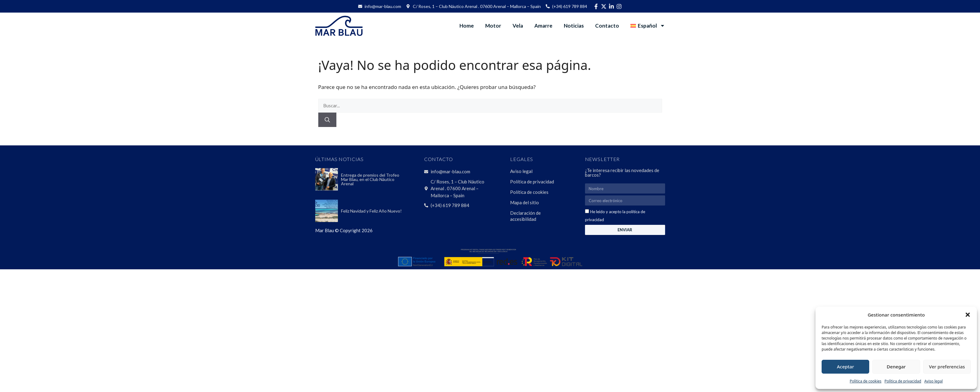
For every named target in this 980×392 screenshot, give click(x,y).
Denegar (896, 367)
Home (467, 26)
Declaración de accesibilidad (525, 216)
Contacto (607, 26)
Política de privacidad (903, 381)
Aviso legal (933, 381)
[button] (968, 315)
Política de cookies (865, 381)
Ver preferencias (947, 367)
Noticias (574, 26)
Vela (518, 26)
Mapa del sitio (525, 202)
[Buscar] (327, 120)
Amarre (543, 26)
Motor (493, 26)
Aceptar (846, 367)
